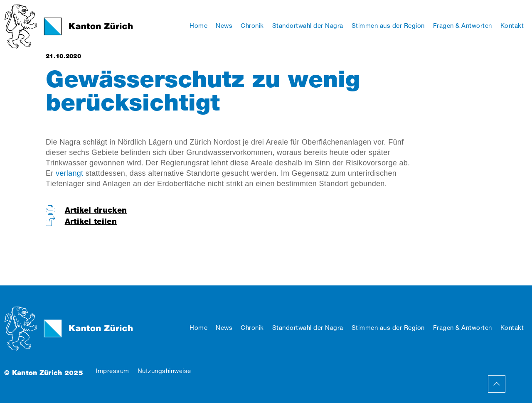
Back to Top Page (497, 384)
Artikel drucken (96, 210)
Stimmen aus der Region (388, 328)
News (224, 328)
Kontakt (512, 328)
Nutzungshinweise (164, 371)
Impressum (112, 371)
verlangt (69, 173)
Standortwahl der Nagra (308, 328)
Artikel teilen (91, 221)
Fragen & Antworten (463, 328)
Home (198, 328)
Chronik (252, 328)
